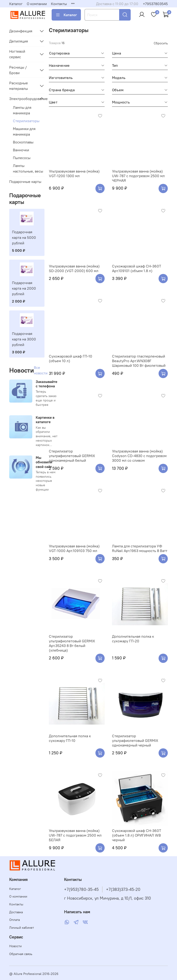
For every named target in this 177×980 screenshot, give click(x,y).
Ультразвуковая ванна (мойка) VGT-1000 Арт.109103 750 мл (74, 548)
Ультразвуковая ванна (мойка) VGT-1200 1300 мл (74, 173)
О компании (37, 4)
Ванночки (21, 150)
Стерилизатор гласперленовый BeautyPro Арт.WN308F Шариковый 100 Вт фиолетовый (139, 361)
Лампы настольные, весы (28, 168)
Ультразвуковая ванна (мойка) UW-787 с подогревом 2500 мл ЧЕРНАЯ (138, 176)
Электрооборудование (23, 99)
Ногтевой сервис (17, 54)
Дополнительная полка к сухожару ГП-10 (70, 738)
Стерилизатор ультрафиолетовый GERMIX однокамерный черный (135, 740)
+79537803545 (155, 4)
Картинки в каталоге (45, 420)
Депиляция (19, 41)
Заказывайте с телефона (47, 384)
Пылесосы (22, 158)
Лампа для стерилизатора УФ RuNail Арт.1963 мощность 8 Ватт (140, 548)
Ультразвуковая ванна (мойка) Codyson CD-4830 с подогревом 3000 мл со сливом (139, 456)
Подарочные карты (25, 182)
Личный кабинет (22, 928)
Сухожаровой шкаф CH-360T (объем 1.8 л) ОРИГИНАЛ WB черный (137, 835)
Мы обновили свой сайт (44, 462)
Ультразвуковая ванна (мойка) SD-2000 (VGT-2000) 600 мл (74, 268)
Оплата (15, 920)
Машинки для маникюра (24, 131)
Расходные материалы (19, 86)
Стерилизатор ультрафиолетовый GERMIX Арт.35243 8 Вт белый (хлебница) (72, 643)
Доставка (16, 912)
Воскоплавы (23, 142)
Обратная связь (21, 954)
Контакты (59, 4)
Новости (15, 946)
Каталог (16, 4)
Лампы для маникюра (22, 110)
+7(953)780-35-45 (81, 889)
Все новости (41, 370)
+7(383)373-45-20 (123, 889)
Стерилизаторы (26, 121)
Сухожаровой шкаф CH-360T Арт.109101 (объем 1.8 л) (137, 268)
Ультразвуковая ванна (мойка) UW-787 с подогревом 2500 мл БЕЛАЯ (75, 835)
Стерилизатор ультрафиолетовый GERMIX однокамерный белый (72, 456)
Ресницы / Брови (18, 70)
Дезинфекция (21, 31)
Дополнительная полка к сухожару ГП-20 (133, 639)
